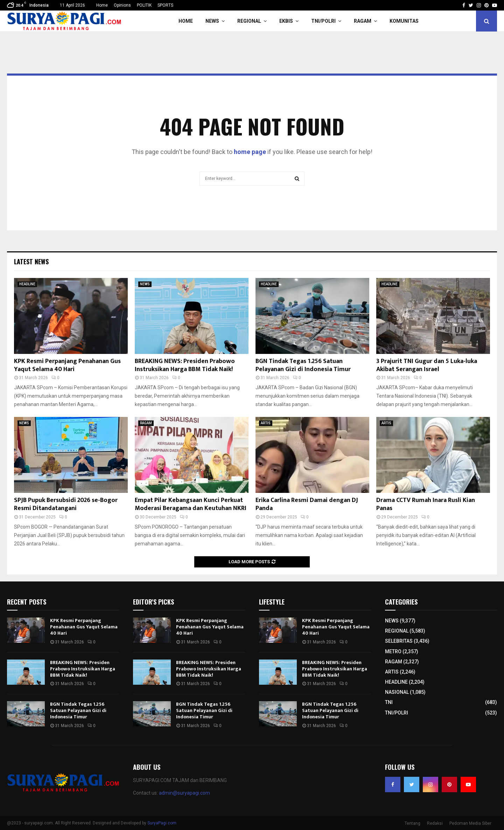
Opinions (122, 5)
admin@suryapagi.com (184, 793)
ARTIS (266, 423)
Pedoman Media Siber (470, 823)
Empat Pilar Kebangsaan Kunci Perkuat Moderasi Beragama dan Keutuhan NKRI (191, 504)
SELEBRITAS (399, 641)
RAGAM (363, 21)
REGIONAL (249, 21)
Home (102, 5)
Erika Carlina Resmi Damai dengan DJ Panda (307, 504)
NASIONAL (397, 692)
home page (250, 152)
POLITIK (144, 5)
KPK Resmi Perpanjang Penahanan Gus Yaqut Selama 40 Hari (67, 365)
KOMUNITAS (404, 21)
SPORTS (165, 5)
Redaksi (435, 823)
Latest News (31, 261)
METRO (393, 651)
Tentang (412, 823)
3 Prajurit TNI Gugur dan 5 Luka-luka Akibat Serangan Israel (427, 365)
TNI (389, 702)
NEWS (212, 21)
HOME (186, 21)
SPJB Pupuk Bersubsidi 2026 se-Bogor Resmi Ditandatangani (66, 504)
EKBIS (286, 21)
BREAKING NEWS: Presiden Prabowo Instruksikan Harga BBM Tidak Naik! (185, 365)
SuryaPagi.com (162, 823)
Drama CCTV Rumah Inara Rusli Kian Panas (426, 504)
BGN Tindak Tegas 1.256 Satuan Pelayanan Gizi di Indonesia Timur (303, 365)
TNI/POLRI (323, 21)
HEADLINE (27, 284)
